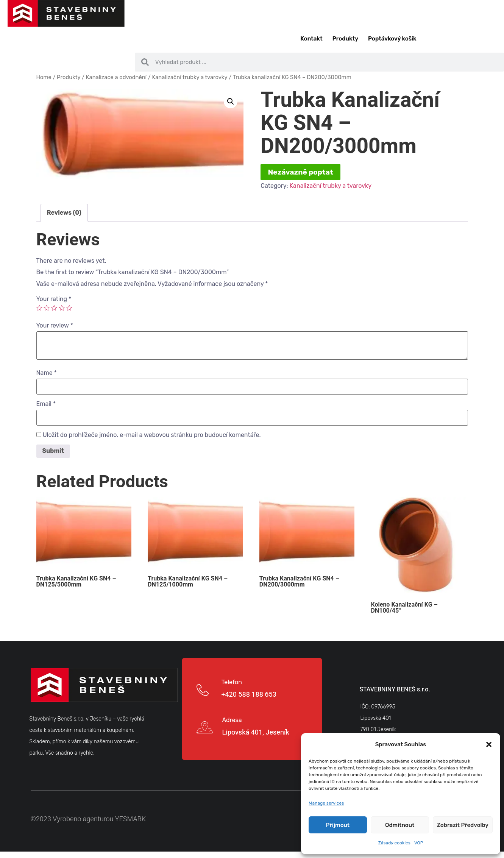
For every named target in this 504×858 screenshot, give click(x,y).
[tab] (64, 213)
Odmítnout (400, 825)
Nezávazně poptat (301, 172)
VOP (419, 843)
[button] (489, 744)
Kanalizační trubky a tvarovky (190, 77)
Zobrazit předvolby (463, 825)
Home (44, 77)
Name (47, 373)
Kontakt (311, 39)
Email (46, 404)
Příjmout (338, 825)
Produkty (345, 39)
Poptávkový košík (392, 39)
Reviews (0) (64, 213)
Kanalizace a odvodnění (116, 77)
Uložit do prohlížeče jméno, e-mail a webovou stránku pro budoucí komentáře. (151, 435)
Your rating (54, 299)
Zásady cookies (394, 843)
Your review (55, 326)
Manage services (326, 803)
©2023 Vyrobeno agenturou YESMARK (88, 819)
